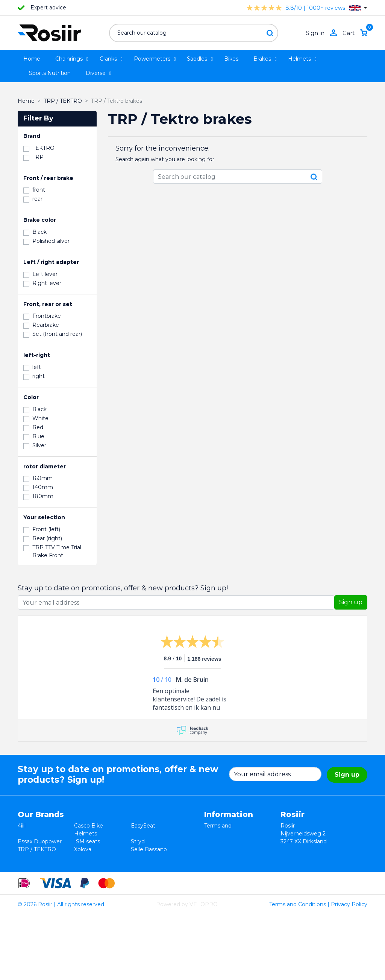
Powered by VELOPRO (187, 970)
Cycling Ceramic (95, 865)
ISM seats (87, 841)
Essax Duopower (40, 841)
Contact (215, 865)
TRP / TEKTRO (37, 849)
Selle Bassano (149, 849)
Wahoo (27, 865)
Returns (215, 841)
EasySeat (143, 826)
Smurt (26, 857)
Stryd (138, 841)
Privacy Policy (349, 970)
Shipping (216, 857)
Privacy (214, 849)
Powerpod (31, 873)
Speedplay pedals (97, 857)
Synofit (140, 857)
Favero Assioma (152, 865)
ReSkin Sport (91, 873)
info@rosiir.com (301, 889)
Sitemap (215, 873)
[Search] (194, 33)
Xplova (83, 849)
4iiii (22, 826)
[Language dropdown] (358, 8)
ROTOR (141, 873)
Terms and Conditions (298, 970)
